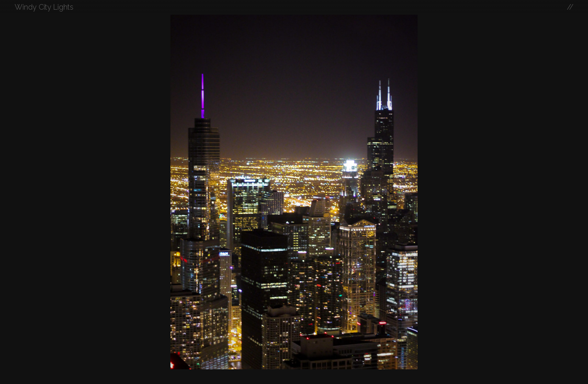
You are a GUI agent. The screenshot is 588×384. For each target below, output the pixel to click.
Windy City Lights (44, 7)
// (570, 7)
